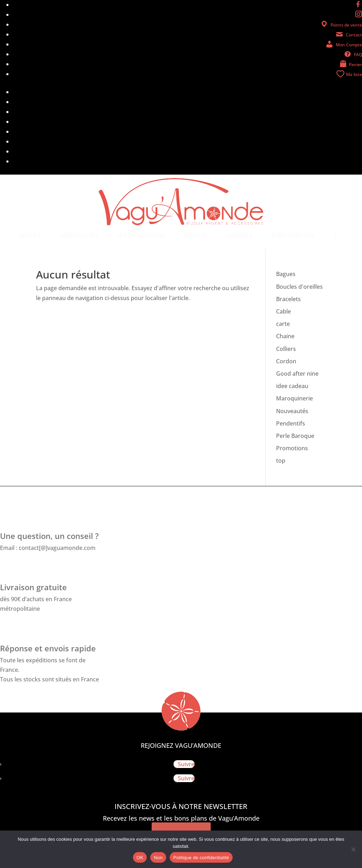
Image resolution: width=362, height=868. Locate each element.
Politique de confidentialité (201, 858)
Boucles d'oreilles (299, 287)
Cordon (286, 361)
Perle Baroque (295, 436)
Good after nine (297, 374)
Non (158, 858)
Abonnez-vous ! (181, 828)
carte (283, 324)
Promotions (292, 448)
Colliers (286, 349)
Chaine (285, 336)
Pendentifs (291, 423)
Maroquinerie (294, 398)
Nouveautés (292, 411)
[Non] (353, 849)
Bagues (286, 274)
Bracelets (288, 299)
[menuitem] (31, 235)
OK (140, 858)
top (281, 461)
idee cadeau (292, 386)
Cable (284, 311)
